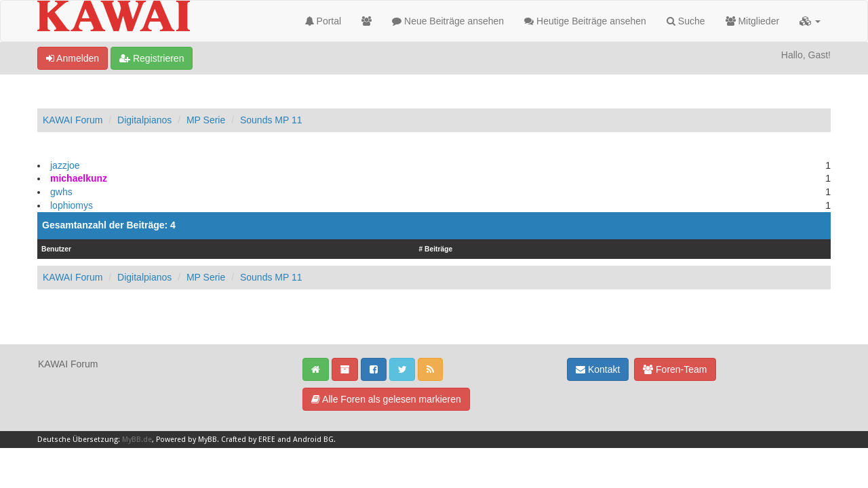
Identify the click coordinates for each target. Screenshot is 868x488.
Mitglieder (753, 21)
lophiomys (72, 205)
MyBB (208, 440)
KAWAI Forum (73, 120)
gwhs (61, 192)
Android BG (313, 440)
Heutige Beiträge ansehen (585, 21)
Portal (323, 21)
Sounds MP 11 (271, 120)
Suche (686, 21)
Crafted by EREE (248, 440)
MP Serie (206, 120)
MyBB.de (137, 440)
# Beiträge (436, 249)
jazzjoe (65, 165)
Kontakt (598, 369)
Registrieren (152, 58)
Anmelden (73, 58)
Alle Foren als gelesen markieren (386, 399)
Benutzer (56, 249)
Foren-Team (675, 369)
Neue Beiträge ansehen (448, 21)
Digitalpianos (144, 120)
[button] (810, 21)
